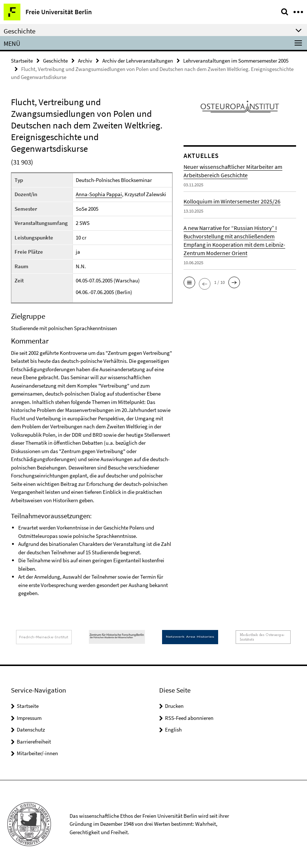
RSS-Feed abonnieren (189, 718)
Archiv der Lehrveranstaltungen (138, 61)
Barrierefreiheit (34, 742)
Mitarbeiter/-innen (37, 753)
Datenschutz (31, 730)
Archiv (85, 61)
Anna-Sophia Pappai (99, 194)
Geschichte (55, 61)
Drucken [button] (174, 706)
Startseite (22, 61)
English (173, 730)
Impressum (29, 718)
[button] (189, 282)
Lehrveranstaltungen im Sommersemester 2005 (236, 61)
